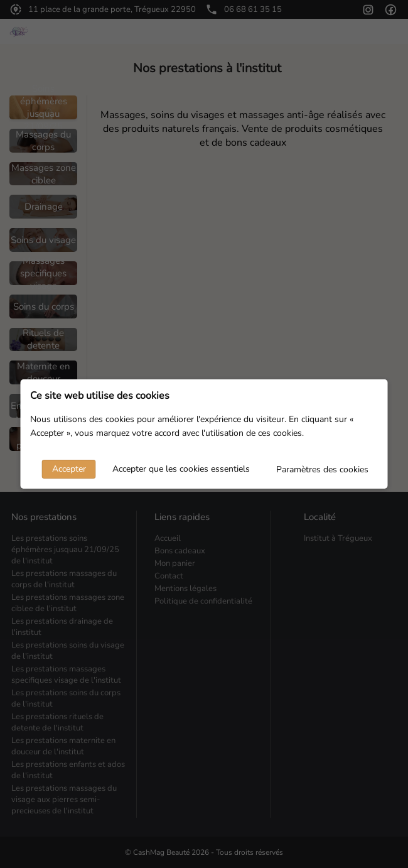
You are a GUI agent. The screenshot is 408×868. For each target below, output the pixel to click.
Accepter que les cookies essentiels (181, 469)
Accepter (69, 469)
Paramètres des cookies (322, 469)
